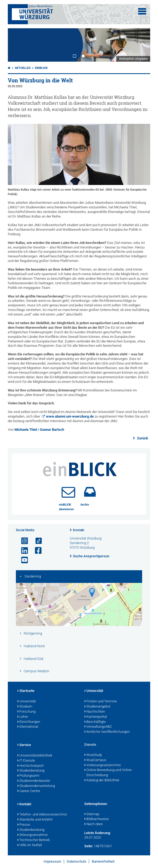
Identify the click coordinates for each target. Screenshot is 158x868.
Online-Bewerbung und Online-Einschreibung (108, 773)
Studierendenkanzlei (34, 781)
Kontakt (79, 530)
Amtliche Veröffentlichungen (107, 732)
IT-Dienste (26, 761)
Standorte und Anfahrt (35, 820)
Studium (25, 707)
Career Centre (29, 791)
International (28, 727)
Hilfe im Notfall (30, 845)
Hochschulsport (30, 766)
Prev (17, 45)
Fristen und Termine (101, 702)
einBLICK (41, 68)
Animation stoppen (133, 59)
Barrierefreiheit (103, 861)
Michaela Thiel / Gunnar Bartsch (39, 430)
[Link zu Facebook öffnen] (36, 551)
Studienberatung (31, 771)
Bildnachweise (96, 819)
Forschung (26, 712)
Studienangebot (97, 707)
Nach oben (94, 824)
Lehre (23, 717)
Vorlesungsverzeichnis (103, 765)
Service (24, 745)
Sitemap (92, 814)
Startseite (26, 691)
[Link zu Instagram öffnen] (22, 541)
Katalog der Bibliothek (102, 780)
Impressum (52, 861)
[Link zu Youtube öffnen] (22, 560)
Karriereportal (96, 717)
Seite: (89, 846)
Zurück (142, 438)
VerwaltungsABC (98, 727)
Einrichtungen (29, 722)
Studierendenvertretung (36, 786)
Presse (24, 825)
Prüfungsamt (28, 776)
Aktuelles (23, 68)
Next (141, 45)
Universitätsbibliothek (35, 756)
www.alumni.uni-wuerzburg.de (70, 416)
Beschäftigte (95, 722)
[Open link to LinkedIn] (22, 551)
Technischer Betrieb (34, 840)
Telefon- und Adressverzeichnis (42, 815)
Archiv (85, 505)
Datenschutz (76, 861)
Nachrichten (95, 712)
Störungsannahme (32, 835)
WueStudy (93, 755)
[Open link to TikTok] (36, 541)
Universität (27, 702)
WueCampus (95, 760)
